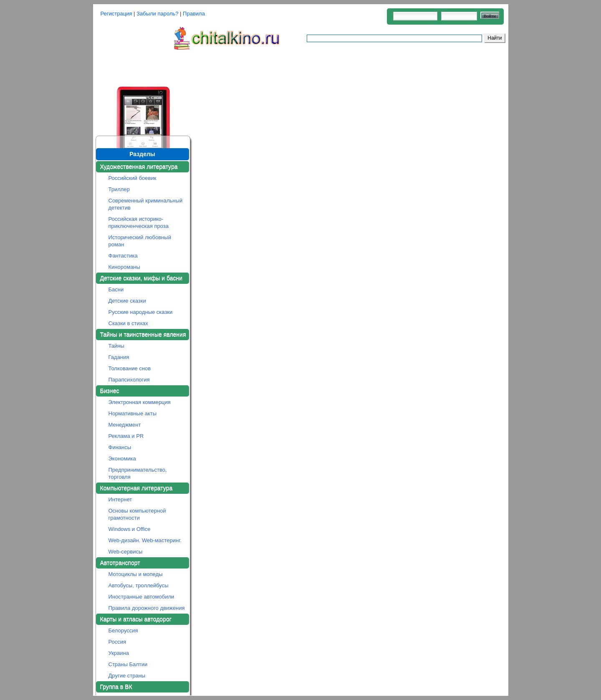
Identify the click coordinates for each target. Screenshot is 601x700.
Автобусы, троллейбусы (139, 585)
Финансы (120, 447)
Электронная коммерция (140, 402)
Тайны (116, 346)
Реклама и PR (126, 436)
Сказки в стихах (128, 323)
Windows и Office (130, 529)
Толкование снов (130, 368)
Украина (119, 653)
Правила (194, 14)
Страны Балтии (128, 664)
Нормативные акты (133, 413)
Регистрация (116, 14)
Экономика (122, 459)
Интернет (120, 499)
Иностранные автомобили (141, 597)
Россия (117, 642)
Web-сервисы (126, 552)
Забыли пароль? (157, 14)
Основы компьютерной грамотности (137, 514)
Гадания (119, 357)
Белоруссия (123, 631)
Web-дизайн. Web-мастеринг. (145, 540)
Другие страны (127, 676)
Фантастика (123, 256)
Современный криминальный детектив (146, 204)
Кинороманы (124, 267)
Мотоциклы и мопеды (136, 574)
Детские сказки (127, 301)
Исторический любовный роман (140, 241)
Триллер (119, 189)
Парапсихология (129, 380)
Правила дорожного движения (147, 608)
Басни (116, 289)
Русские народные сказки (141, 312)
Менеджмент (125, 425)
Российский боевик (133, 178)
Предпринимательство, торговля (138, 473)
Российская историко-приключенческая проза (139, 222)
